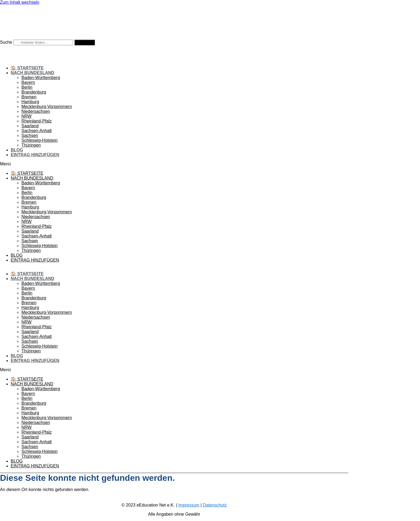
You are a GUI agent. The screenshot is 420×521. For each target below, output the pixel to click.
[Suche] (85, 42)
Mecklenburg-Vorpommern (47, 107)
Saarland (30, 126)
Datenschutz (215, 505)
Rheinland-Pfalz (37, 121)
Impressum (189, 505)
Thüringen (31, 145)
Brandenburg (34, 92)
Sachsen (30, 135)
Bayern (28, 82)
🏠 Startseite (27, 68)
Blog (17, 150)
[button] (174, 164)
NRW (27, 116)
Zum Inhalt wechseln (20, 2)
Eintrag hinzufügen (35, 155)
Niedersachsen (36, 111)
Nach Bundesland (33, 73)
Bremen (29, 97)
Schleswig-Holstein (40, 140)
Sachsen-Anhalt (37, 131)
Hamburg (30, 102)
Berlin (27, 87)
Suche (6, 42)
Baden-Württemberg (41, 78)
